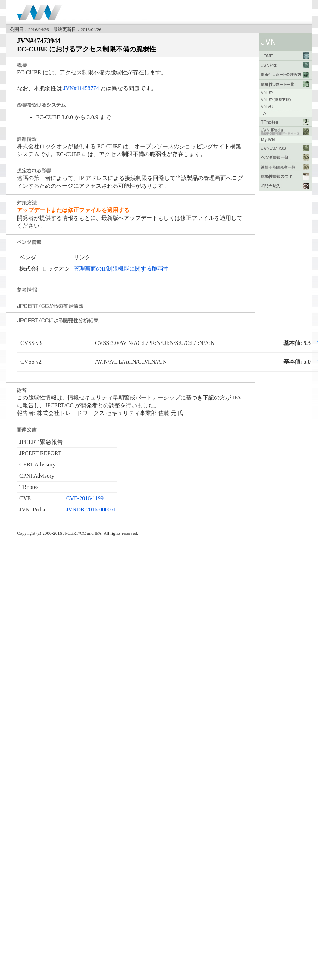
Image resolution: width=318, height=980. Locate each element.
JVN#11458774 (81, 88)
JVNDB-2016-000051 (91, 510)
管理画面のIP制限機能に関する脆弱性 (121, 269)
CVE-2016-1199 (85, 498)
